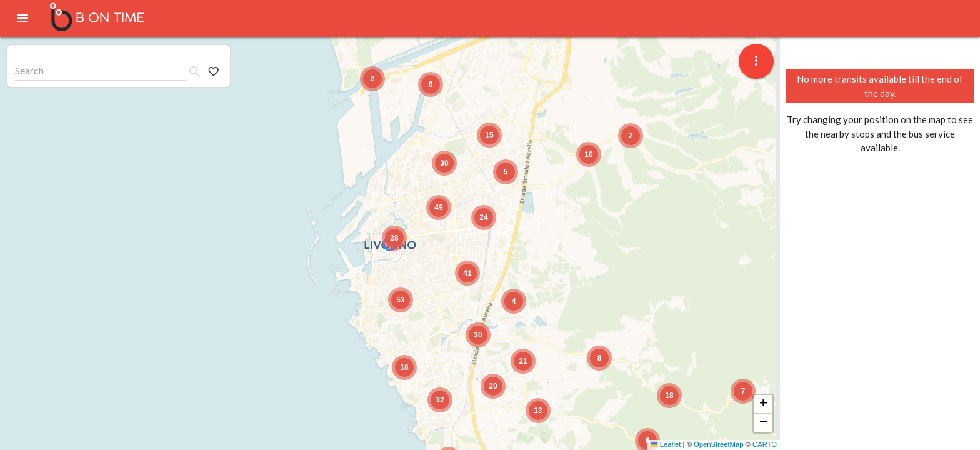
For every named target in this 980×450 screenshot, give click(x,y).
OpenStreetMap (718, 444)
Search (29, 70)
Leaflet (666, 444)
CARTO (765, 444)
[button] (743, 391)
